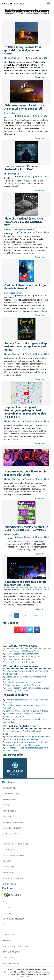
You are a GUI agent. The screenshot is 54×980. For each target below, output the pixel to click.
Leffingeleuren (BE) (11, 834)
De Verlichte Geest (11, 952)
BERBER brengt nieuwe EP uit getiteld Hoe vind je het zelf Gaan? (24, 50)
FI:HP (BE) (7, 805)
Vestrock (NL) (9, 873)
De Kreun (7, 913)
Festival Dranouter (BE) (14, 855)
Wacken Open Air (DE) (12, 828)
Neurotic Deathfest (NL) (14, 822)
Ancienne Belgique (11, 963)
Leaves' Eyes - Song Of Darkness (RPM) (23, 739)
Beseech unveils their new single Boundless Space (28, 737)
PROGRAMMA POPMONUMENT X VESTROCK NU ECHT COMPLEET (26, 528)
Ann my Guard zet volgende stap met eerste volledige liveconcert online (26, 346)
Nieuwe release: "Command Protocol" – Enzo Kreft (22, 168)
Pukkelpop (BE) (9, 788)
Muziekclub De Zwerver (13, 919)
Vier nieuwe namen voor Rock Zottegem (23, 685)
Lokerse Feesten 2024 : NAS (18, 659)
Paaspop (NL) (8, 867)
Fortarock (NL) (10, 811)
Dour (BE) (7, 861)
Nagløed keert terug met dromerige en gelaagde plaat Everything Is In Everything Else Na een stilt (25, 412)
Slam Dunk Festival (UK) (13, 878)
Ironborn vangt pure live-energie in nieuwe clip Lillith (25, 473)
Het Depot (8, 941)
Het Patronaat (10, 958)
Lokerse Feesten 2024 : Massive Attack (22, 651)
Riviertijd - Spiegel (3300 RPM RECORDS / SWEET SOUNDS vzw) (24, 222)
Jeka (5, 902)
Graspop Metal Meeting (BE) (15, 844)
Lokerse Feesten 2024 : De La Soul (20, 662)
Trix (5, 925)
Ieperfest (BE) (9, 799)
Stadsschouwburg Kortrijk (15, 946)
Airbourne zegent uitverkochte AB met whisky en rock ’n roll (24, 107)
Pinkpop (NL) (8, 817)
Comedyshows (9, 935)
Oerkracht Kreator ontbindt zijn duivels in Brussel (25, 287)
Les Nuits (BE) (9, 850)
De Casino (7, 908)
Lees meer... (42, 77)
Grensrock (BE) (10, 884)
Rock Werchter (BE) (12, 794)
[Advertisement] (27, 638)
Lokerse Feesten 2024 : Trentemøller (22, 654)
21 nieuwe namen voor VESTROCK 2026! (23, 682)
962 (37, 615)
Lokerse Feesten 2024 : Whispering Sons (23, 657)
